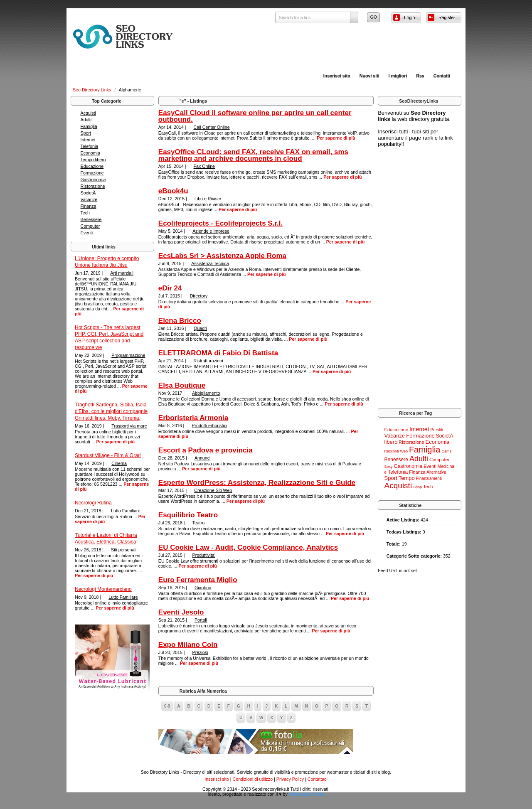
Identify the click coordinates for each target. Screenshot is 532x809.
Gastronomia (93, 180)
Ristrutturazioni (208, 361)
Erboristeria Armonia (193, 418)
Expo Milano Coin (188, 645)
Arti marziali (122, 273)
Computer (90, 226)
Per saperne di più (116, 442)
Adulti (86, 120)
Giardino (203, 588)
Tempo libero (93, 160)
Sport (86, 133)
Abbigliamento (206, 393)
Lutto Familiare (126, 511)
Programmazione (128, 355)
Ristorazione (93, 186)
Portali (201, 620)
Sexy (389, 467)
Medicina (446, 466)
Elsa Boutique (182, 385)
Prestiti (437, 430)
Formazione (92, 173)
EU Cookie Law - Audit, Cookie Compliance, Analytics (248, 547)
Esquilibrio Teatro (188, 515)
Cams (446, 451)
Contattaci (318, 779)
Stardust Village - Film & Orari (108, 455)
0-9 (167, 706)
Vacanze (89, 199)
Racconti (392, 451)
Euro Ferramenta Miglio (198, 580)
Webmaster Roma (307, 794)
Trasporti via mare (129, 426)
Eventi (87, 233)
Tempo (407, 478)
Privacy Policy (290, 779)
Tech (85, 213)
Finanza (89, 206)
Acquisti (88, 113)
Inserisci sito (337, 76)
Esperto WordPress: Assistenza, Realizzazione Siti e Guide (257, 483)
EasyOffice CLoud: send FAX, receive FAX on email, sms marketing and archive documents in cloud (253, 155)
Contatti (442, 76)
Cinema (119, 463)
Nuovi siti (369, 76)
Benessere (91, 219)
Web (404, 451)
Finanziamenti (429, 478)
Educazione (92, 166)
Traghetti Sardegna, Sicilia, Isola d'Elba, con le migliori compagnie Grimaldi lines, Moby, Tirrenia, (111, 411)
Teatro (199, 523)
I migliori (398, 76)
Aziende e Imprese (211, 231)
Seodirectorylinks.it (270, 789)
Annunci (203, 458)
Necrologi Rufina (93, 503)
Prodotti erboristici (209, 425)
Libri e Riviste (208, 199)
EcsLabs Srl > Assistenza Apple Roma (222, 256)
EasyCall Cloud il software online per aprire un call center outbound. (255, 116)
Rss (420, 76)
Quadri (200, 328)
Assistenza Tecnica (210, 263)
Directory (199, 296)
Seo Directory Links (92, 90)
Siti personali (124, 550)
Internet (88, 140)
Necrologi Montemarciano (103, 589)
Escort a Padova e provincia (206, 450)
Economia (90, 153)
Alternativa (436, 472)
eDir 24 (170, 288)
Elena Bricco (180, 321)
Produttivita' (204, 555)
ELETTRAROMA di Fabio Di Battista (218, 353)
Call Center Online (212, 127)
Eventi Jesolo (181, 612)
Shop (417, 487)
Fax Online (204, 166)
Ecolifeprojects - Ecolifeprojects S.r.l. (220, 223)
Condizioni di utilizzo (253, 779)
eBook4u (173, 191)
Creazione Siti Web (213, 490)
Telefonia (90, 146)
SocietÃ (89, 193)
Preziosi (200, 652)
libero (391, 442)
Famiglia (89, 126)
